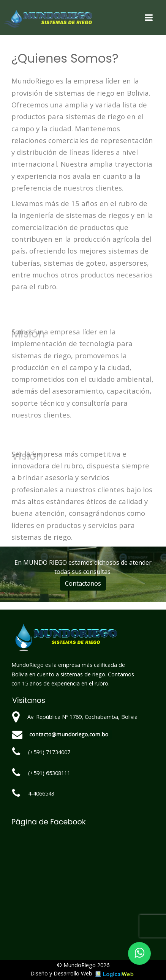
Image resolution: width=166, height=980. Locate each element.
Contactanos (83, 583)
